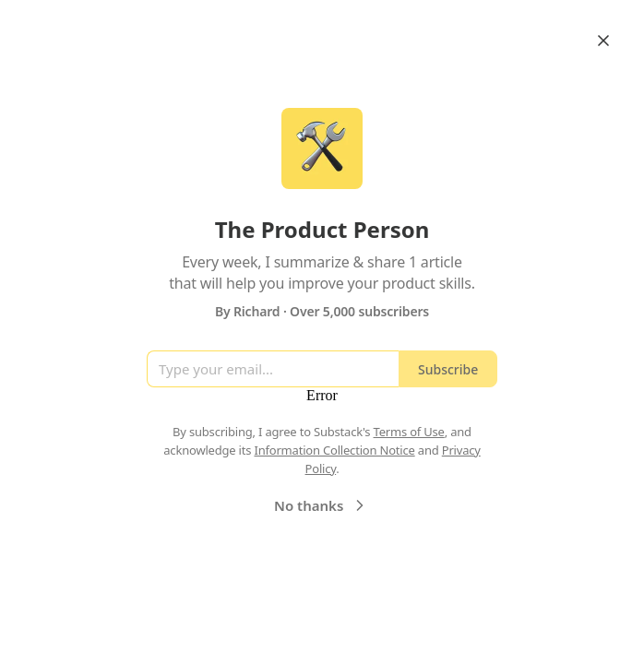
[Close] (603, 41)
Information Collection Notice (334, 450)
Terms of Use (409, 432)
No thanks (322, 505)
